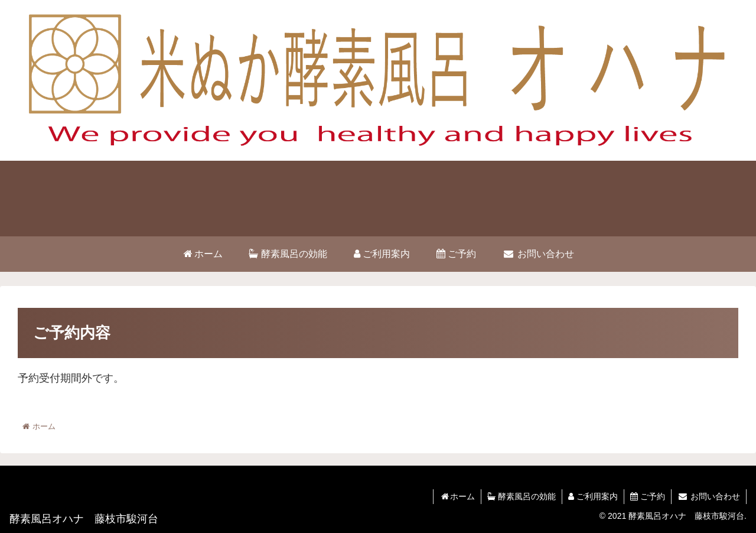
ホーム (457, 496)
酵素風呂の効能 (522, 496)
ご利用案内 (593, 496)
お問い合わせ (709, 496)
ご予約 (648, 496)
